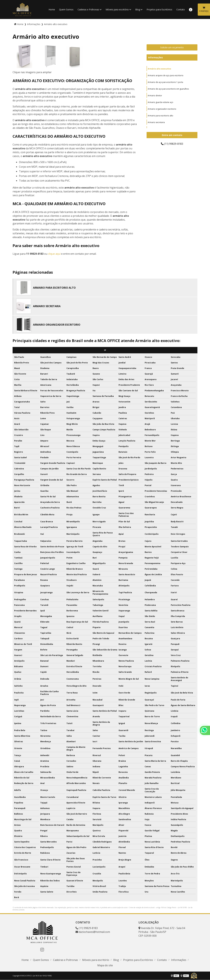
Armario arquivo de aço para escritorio (166, 75)
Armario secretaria (156, 122)
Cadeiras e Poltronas (88, 9)
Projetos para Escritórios (159, 9)
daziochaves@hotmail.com (93, 932)
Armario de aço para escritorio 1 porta (165, 82)
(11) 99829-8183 (172, 144)
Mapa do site (105, 965)
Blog (138, 9)
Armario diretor (155, 96)
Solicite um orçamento (172, 47)
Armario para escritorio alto (160, 116)
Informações (156, 57)
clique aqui (54, 254)
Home (52, 9)
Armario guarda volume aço (160, 102)
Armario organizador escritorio (162, 109)
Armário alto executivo (159, 69)
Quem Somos (66, 9)
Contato (181, 9)
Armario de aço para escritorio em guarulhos (168, 89)
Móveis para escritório (117, 9)
